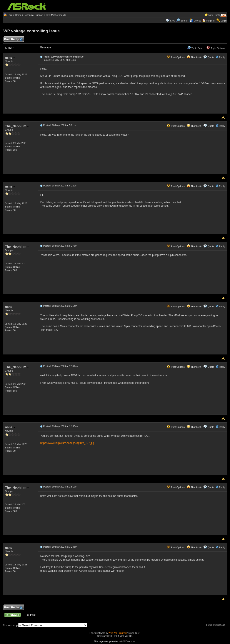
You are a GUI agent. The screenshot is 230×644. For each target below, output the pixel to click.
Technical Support (34, 15)
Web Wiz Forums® (118, 633)
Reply (222, 57)
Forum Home (15, 15)
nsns (10, 57)
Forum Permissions (217, 625)
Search (184, 21)
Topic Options (216, 48)
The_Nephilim (17, 126)
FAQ (173, 21)
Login (224, 21)
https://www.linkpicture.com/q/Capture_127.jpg (67, 443)
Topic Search (196, 48)
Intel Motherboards (56, 15)
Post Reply (13, 39)
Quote (211, 57)
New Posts (214, 15)
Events (195, 21)
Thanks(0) (194, 57)
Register (211, 21)
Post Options (176, 57)
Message (46, 48)
